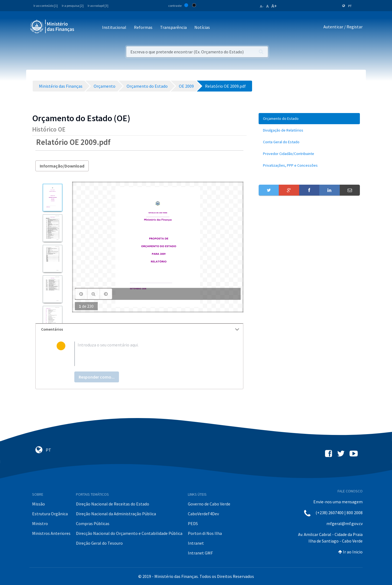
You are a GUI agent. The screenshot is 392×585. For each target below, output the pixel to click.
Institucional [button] (114, 27)
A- (262, 6)
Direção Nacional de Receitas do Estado (113, 504)
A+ (274, 6)
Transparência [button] (173, 27)
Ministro (40, 523)
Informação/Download (62, 166)
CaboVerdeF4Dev (203, 514)
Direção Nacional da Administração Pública (116, 514)
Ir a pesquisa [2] (73, 6)
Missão (39, 504)
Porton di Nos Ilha (205, 533)
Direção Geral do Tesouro (99, 543)
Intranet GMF (200, 553)
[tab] (139, 329)
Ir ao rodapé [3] (98, 6)
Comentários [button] (140, 329)
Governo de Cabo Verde (209, 504)
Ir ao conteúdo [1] (46, 6)
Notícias (202, 27)
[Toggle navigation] (83, 28)
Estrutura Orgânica (50, 514)
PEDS (193, 523)
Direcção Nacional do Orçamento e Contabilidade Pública (129, 533)
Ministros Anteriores (51, 533)
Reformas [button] (143, 27)
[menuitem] (309, 119)
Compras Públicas (93, 523)
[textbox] (148, 354)
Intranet (196, 543)
